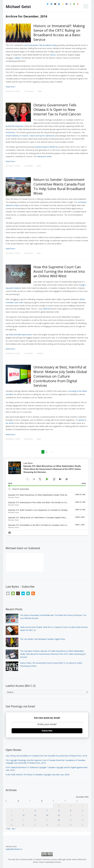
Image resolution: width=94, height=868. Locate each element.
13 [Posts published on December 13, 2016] (35, 815)
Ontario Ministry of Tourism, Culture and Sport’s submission (30, 136)
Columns (40, 353)
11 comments (29, 91)
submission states (44, 156)
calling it (18, 58)
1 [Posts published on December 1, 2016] (59, 806)
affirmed (46, 309)
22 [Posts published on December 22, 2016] (59, 820)
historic (53, 55)
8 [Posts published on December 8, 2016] (59, 810)
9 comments (28, 253)
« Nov (8, 829)
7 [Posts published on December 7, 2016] (47, 810)
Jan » (14, 829)
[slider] (47, 486)
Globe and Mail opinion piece (20, 335)
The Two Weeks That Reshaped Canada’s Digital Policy (43, 639)
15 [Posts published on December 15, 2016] (59, 815)
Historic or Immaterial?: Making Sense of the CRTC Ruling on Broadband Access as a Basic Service (59, 33)
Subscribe (47, 731)
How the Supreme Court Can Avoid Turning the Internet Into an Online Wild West (59, 271)
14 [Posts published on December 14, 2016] (47, 815)
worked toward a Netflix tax (46, 147)
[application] (47, 473)
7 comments (28, 166)
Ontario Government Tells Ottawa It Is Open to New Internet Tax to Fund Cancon (57, 110)
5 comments (28, 353)
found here (10, 132)
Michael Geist (18, 7)
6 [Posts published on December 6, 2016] (35, 810)
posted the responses (15, 126)
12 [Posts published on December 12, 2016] (23, 815)
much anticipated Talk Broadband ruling (40, 45)
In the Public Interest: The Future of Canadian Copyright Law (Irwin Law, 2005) (37, 775)
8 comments (28, 439)
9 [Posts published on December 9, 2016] (71, 810)
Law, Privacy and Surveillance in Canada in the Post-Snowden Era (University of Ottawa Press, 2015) (46, 756)
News (40, 91)
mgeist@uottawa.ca (14, 849)
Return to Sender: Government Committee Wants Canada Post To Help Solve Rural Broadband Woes (59, 186)
